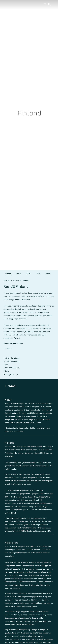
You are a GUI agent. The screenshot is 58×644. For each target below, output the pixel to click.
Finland (8, 273)
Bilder (28, 273)
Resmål (6, 280)
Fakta (38, 273)
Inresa (48, 273)
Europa (16, 280)
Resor (18, 273)
